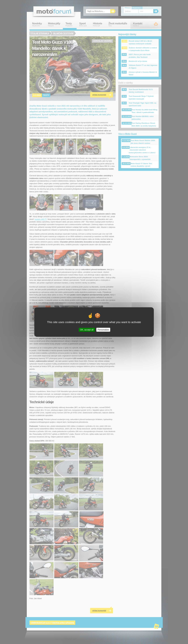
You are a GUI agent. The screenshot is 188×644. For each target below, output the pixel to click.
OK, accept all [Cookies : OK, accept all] (87, 330)
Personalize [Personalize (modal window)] (103, 330)
